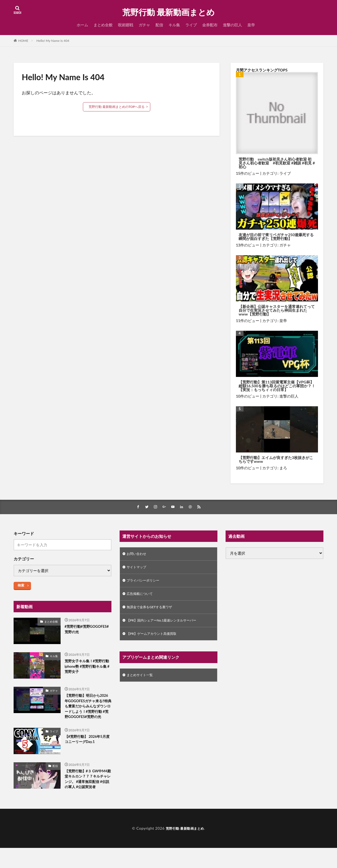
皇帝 (251, 25)
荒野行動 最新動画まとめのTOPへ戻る (117, 107)
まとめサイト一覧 (142, 682)
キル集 (174, 25)
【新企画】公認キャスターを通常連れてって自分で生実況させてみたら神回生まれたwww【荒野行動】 (277, 310)
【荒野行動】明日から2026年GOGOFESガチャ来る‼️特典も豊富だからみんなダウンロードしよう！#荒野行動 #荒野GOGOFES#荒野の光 (88, 712)
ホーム (82, 25)
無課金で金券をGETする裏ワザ (153, 611)
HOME (23, 41)
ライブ (191, 25)
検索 (21, 586)
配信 (159, 25)
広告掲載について (142, 597)
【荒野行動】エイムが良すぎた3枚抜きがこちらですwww (276, 460)
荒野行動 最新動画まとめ (168, 12)
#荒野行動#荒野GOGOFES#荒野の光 (84, 631)
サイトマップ (138, 569)
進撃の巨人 (232, 25)
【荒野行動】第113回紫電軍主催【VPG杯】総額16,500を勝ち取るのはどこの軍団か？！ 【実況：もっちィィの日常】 (277, 386)
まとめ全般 (103, 25)
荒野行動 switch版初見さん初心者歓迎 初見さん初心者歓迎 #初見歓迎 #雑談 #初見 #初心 (277, 163)
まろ (283, 468)
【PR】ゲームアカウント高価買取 (156, 640)
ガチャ (144, 25)
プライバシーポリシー (146, 583)
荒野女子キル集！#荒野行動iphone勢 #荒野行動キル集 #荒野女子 (87, 668)
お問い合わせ (138, 555)
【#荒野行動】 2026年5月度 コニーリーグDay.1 (87, 751)
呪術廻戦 (126, 25)
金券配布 (210, 25)
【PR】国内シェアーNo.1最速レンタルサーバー (167, 625)
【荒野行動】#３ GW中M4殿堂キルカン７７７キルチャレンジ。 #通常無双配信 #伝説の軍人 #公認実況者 (87, 794)
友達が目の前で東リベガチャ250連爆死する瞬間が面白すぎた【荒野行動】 (276, 237)
